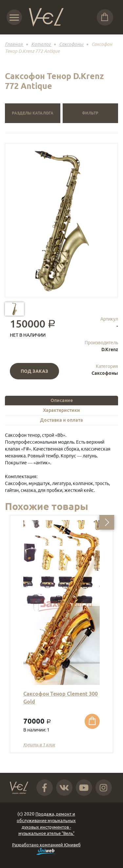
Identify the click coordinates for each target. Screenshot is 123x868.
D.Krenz (110, 349)
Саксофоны (105, 373)
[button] (107, 522)
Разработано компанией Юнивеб (46, 849)
